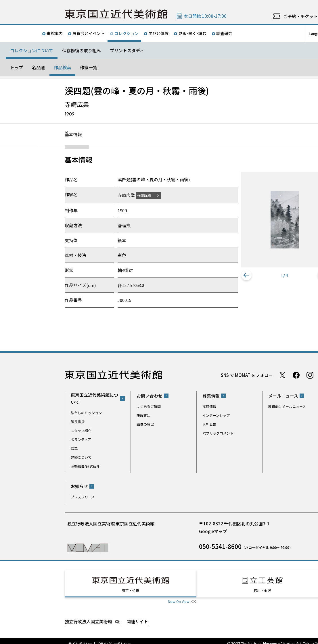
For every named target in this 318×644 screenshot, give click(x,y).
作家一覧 (89, 67)
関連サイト (137, 616)
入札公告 (209, 424)
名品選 (38, 67)
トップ (17, 67)
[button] (246, 276)
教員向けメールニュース (287, 406)
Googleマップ (213, 531)
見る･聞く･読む (192, 33)
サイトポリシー (81, 638)
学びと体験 (158, 33)
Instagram (310, 375)
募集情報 (211, 396)
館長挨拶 (78, 421)
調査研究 (224, 33)
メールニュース (283, 396)
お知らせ (79, 486)
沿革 (74, 448)
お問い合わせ (150, 396)
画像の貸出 (145, 424)
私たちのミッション (86, 412)
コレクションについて (32, 50)
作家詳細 (147, 195)
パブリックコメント (218, 433)
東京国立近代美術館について (94, 398)
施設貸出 (143, 415)
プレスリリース (83, 497)
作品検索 (62, 67)
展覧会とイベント (89, 33)
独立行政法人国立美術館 (88, 616)
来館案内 (55, 33)
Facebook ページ (296, 375)
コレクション (127, 33)
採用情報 (209, 406)
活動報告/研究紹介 (85, 466)
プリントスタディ (127, 50)
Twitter (282, 375)
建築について (81, 457)
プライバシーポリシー (114, 638)
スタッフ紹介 (81, 430)
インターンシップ (216, 415)
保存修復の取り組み (82, 50)
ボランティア (81, 439)
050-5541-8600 (220, 546)
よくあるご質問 (149, 406)
